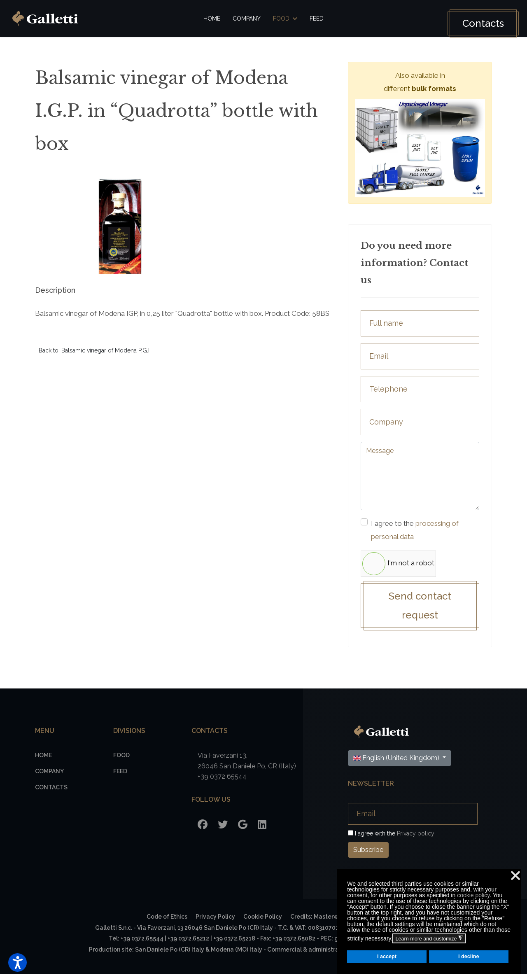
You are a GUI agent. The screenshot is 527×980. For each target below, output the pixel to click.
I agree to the (421, 532)
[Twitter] (223, 830)
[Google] (243, 830)
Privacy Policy (215, 922)
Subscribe (368, 855)
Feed (317, 19)
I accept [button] (387, 957)
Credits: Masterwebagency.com (335, 922)
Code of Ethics (167, 922)
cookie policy (473, 895)
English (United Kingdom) (397, 764)
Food (281, 19)
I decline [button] (469, 957)
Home (212, 19)
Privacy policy (416, 839)
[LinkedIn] (262, 830)
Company (247, 19)
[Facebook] (203, 830)
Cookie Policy (263, 922)
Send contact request (420, 610)
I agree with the (391, 839)
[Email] (413, 820)
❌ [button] (515, 876)
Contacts (477, 23)
